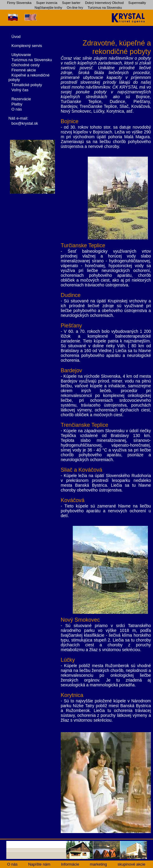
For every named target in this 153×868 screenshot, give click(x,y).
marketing (98, 864)
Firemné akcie (24, 70)
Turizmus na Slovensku (105, 8)
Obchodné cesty (26, 65)
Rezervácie (21, 99)
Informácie (70, 864)
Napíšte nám (39, 864)
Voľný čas (20, 90)
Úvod (16, 37)
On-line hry (75, 8)
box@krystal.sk (25, 123)
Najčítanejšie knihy (48, 8)
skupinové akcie (132, 864)
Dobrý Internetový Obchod (104, 3)
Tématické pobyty (27, 85)
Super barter (71, 3)
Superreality (137, 3)
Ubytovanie (21, 55)
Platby (17, 104)
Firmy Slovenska (19, 3)
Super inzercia (47, 3)
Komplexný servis (27, 46)
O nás (17, 109)
